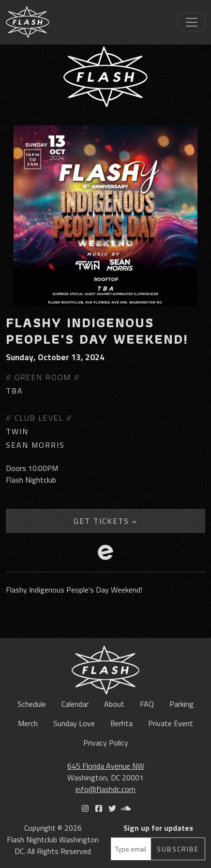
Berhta (121, 723)
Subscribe (178, 849)
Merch (28, 723)
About (114, 704)
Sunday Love (74, 723)
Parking (181, 704)
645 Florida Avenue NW (106, 766)
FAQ (147, 704)
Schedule (32, 704)
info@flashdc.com (105, 789)
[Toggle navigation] (192, 22)
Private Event (171, 723)
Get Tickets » (105, 521)
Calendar (75, 704)
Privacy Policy (106, 743)
